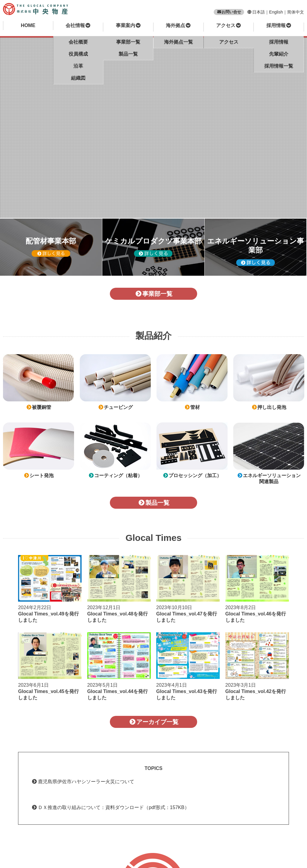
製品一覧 (128, 54)
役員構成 (78, 54)
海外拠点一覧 (178, 42)
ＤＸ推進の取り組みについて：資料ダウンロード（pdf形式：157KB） (113, 807)
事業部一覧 (128, 42)
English (276, 12)
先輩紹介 (279, 54)
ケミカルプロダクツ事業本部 (153, 247)
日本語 (259, 12)
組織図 (78, 78)
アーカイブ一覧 (154, 722)
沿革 (78, 66)
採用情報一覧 (279, 66)
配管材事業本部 (51, 247)
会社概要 (78, 42)
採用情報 (279, 42)
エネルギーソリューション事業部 (256, 252)
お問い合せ (229, 12)
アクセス (229, 42)
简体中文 (296, 12)
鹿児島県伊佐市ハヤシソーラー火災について (86, 782)
